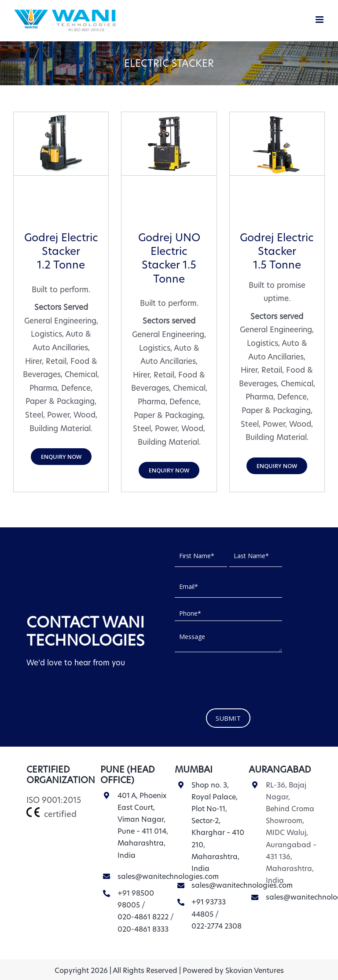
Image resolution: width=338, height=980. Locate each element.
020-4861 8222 (143, 917)
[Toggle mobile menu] (320, 20)
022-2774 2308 (217, 926)
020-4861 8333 (143, 929)
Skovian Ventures (255, 971)
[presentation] (242, 678)
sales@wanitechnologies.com (168, 877)
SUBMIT (228, 718)
